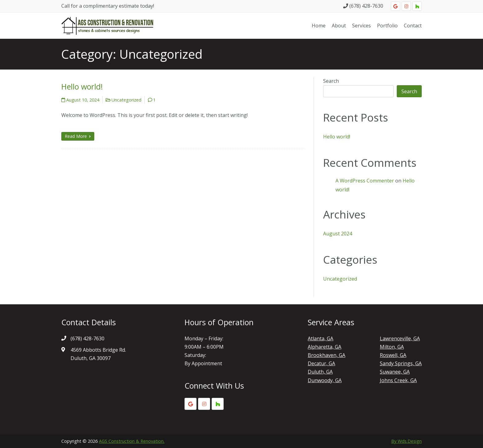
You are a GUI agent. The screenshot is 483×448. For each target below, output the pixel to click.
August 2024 (338, 234)
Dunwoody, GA (325, 380)
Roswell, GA (393, 355)
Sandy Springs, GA (401, 363)
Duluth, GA (320, 372)
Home (319, 26)
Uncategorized (126, 100)
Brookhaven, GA (327, 355)
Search (331, 81)
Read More (78, 136)
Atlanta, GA (321, 338)
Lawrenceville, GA (400, 338)
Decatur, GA (321, 363)
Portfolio (387, 26)
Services (361, 26)
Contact (413, 26)
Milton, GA (392, 347)
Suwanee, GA (395, 372)
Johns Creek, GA (398, 380)
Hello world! (82, 86)
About (339, 26)
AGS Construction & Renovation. (132, 441)
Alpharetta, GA (325, 347)
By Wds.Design (406, 441)
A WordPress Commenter (365, 181)
